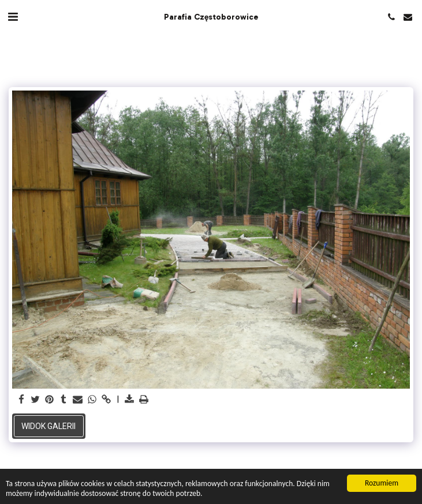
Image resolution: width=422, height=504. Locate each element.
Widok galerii (48, 426)
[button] (13, 17)
